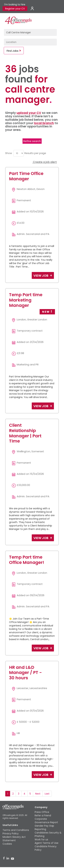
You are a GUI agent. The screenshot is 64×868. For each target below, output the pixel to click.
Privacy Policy (11, 833)
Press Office (42, 812)
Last (47, 794)
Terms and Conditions (16, 830)
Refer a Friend (43, 815)
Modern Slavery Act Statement (14, 839)
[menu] (19, 153)
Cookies (7, 844)
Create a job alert (45, 162)
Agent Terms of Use (47, 843)
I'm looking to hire (15, 4)
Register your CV (15, 9)
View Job (41, 276)
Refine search (32, 141)
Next (38, 794)
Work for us (41, 839)
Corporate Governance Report (46, 821)
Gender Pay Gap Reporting (44, 827)
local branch (44, 123)
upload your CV (29, 113)
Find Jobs (13, 51)
